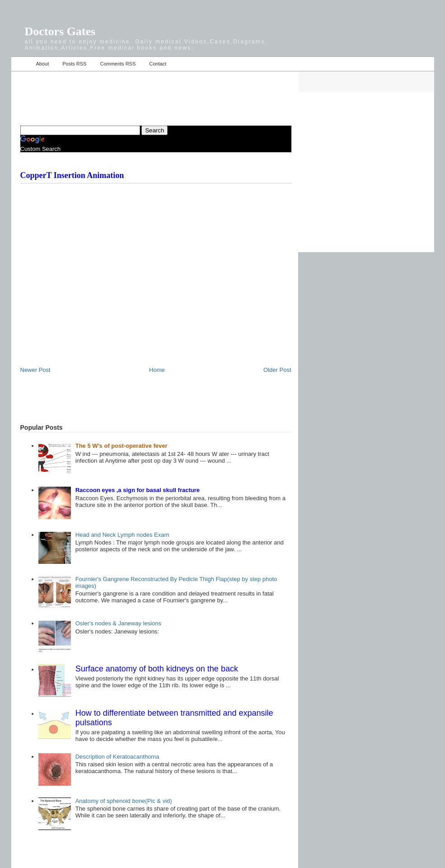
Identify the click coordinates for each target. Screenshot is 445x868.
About (43, 64)
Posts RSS (74, 64)
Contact (158, 64)
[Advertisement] (126, 93)
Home (21, 64)
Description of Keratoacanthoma (117, 757)
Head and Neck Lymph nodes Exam (122, 535)
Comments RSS (118, 64)
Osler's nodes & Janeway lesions (118, 623)
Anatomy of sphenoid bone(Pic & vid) (124, 801)
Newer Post (35, 370)
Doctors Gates (60, 31)
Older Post (277, 370)
